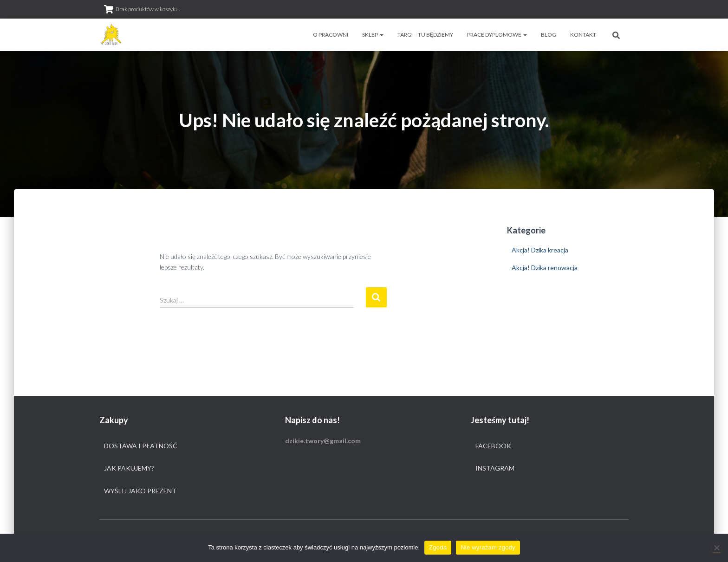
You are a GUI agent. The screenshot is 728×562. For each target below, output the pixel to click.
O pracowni (331, 35)
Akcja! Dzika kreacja (540, 250)
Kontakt (583, 35)
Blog (549, 35)
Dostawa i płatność (141, 446)
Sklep (373, 35)
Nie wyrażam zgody (488, 547)
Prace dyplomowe (497, 35)
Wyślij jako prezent (140, 491)
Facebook (493, 446)
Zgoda (438, 547)
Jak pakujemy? (129, 468)
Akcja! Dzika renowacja (545, 268)
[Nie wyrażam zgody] (716, 548)
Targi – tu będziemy (425, 35)
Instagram (495, 468)
